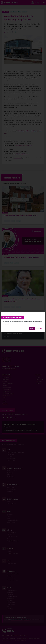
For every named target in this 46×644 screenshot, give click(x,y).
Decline (39, 328)
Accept (32, 328)
